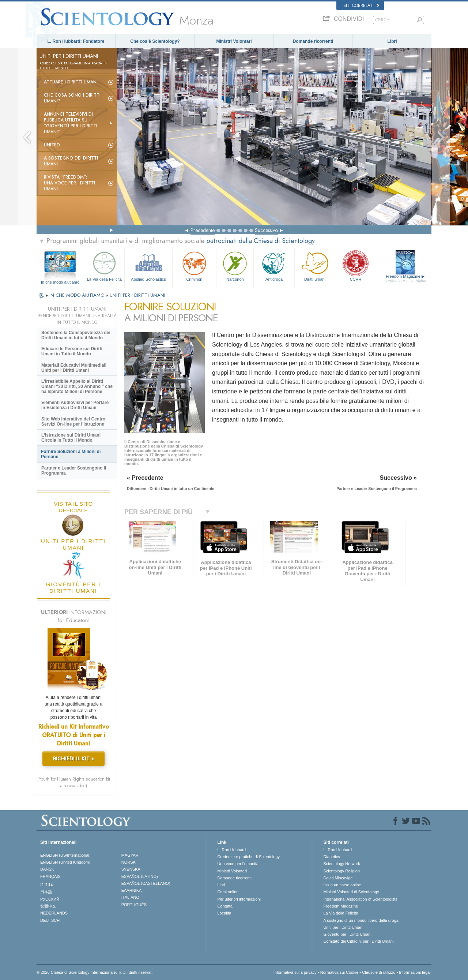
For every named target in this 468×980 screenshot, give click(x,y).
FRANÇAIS (50, 876)
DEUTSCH (50, 920)
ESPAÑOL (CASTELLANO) (146, 883)
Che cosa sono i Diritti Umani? (72, 98)
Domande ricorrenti (313, 41)
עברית (47, 884)
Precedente (203, 230)
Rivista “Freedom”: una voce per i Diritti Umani (69, 183)
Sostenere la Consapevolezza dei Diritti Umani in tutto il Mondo (76, 335)
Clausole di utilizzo (379, 972)
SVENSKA (131, 869)
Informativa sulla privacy (295, 972)
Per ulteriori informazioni (239, 899)
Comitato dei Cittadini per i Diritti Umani (358, 941)
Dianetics (331, 857)
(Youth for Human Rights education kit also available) (74, 782)
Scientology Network (341, 864)
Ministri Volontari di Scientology (351, 892)
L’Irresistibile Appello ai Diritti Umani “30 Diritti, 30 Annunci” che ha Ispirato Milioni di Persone (77, 386)
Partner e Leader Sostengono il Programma (74, 471)
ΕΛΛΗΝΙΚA (132, 890)
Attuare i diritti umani (71, 82)
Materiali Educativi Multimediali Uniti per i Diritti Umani (74, 368)
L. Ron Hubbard (231, 850)
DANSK (47, 869)
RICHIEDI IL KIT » (73, 759)
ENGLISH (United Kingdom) (65, 862)
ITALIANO (130, 897)
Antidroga (274, 265)
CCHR (355, 265)
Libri (392, 41)
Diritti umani (315, 265)
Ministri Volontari (234, 41)
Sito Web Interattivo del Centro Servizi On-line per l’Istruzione (73, 422)
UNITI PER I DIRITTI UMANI (137, 295)
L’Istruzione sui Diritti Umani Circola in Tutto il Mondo (71, 438)
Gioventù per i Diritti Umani (347, 934)
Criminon (195, 265)
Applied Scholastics (148, 265)
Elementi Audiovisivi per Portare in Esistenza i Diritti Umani (75, 405)
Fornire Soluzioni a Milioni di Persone (71, 454)
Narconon (235, 265)
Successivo (266, 230)
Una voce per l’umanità (238, 864)
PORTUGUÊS (134, 905)
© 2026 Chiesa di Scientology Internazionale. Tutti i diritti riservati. (95, 972)
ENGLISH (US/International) (65, 855)
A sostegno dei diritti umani (71, 161)
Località (224, 913)
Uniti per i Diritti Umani (343, 927)
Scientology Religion (341, 871)
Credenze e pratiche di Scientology (248, 857)
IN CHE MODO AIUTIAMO (78, 295)
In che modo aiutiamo (60, 282)
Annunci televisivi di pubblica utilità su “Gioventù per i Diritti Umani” (71, 123)
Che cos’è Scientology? (155, 41)
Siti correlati (361, 5)
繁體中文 (48, 906)
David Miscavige (338, 878)
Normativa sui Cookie (339, 972)
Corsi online (228, 892)
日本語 (46, 892)
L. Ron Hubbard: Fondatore (76, 41)
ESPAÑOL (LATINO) (140, 876)
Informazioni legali (415, 972)
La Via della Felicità (104, 265)
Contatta (225, 906)
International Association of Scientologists (360, 899)
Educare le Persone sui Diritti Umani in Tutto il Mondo (72, 351)
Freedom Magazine (405, 278)
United (52, 145)
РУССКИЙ (50, 899)
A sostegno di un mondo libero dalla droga (361, 920)
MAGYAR (130, 855)
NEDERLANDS (54, 913)
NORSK (129, 862)
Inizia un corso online (342, 885)
